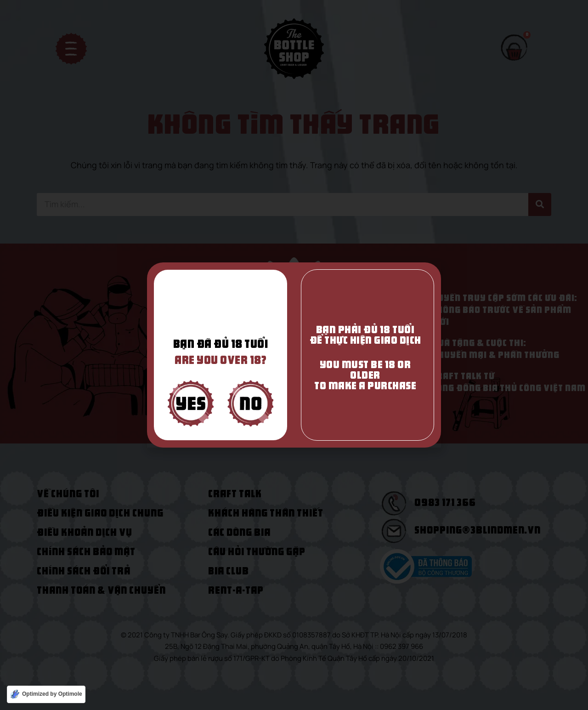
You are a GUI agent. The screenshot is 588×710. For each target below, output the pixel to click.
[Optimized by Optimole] (46, 694)
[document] (294, 355)
